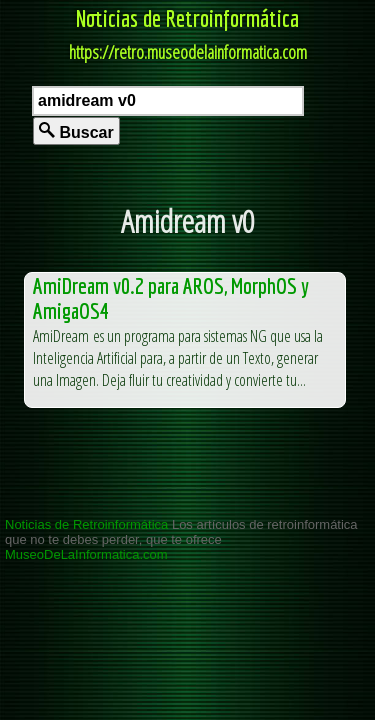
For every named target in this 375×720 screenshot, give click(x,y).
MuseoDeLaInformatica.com (86, 554)
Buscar (76, 131)
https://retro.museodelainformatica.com (188, 52)
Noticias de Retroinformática (187, 18)
